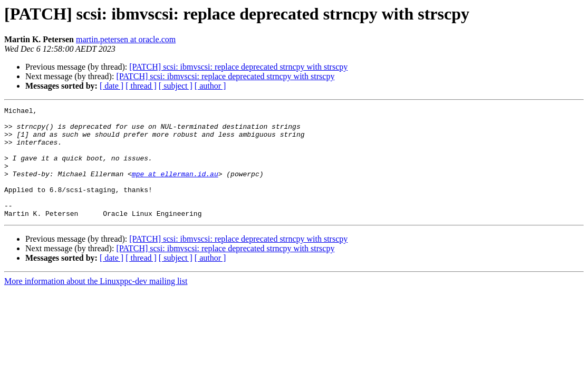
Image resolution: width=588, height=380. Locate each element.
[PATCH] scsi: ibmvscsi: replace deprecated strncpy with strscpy (238, 67)
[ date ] (112, 86)
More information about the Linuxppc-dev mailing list (96, 303)
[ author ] (210, 86)
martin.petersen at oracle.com (126, 39)
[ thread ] (141, 86)
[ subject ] (176, 86)
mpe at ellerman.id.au (175, 188)
